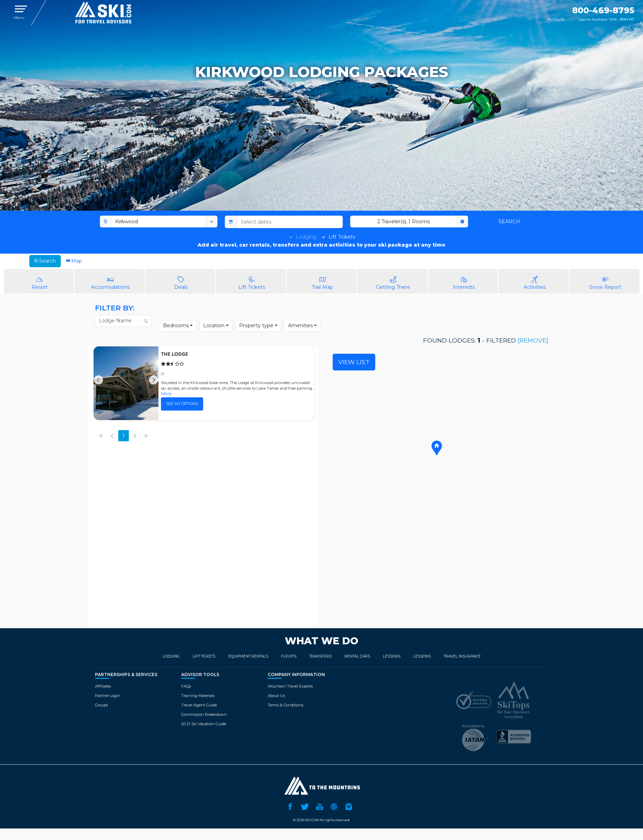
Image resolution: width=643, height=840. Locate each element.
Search (509, 222)
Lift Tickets (342, 237)
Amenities (300, 325)
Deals (181, 281)
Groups (101, 705)
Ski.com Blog (334, 806)
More (166, 394)
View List (354, 362)
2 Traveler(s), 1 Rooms (404, 222)
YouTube (319, 806)
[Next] (154, 383)
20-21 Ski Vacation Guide (204, 724)
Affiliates (103, 686)
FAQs (186, 686)
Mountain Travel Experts (290, 686)
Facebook (290, 806)
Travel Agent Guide (199, 705)
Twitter (305, 806)
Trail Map (323, 281)
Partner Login (108, 696)
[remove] (532, 340)
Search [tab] (45, 261)
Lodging (306, 237)
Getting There (393, 281)
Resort (40, 281)
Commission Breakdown (204, 714)
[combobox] (159, 222)
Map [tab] (74, 261)
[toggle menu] (212, 222)
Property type (256, 325)
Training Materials (198, 696)
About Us (276, 696)
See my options (182, 404)
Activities (534, 281)
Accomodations (110, 281)
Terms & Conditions (286, 705)
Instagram (349, 806)
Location (214, 325)
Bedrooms (176, 325)
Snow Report (605, 281)
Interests (464, 281)
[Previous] (98, 383)
